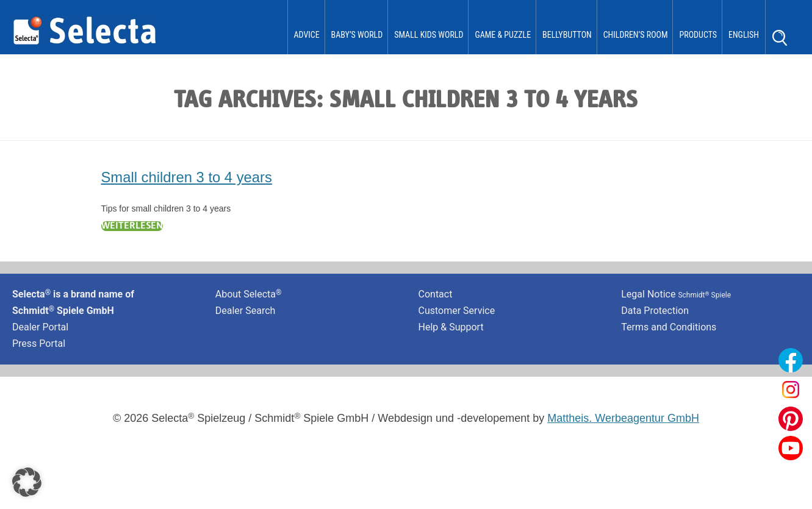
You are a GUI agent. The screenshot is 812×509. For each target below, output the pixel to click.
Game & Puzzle (503, 35)
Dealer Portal (40, 327)
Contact (436, 294)
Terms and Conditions (669, 327)
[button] (27, 482)
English (744, 35)
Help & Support (451, 327)
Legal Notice (676, 294)
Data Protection (655, 311)
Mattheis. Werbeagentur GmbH (623, 418)
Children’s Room (636, 35)
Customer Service (457, 311)
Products (698, 35)
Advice (307, 35)
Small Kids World (429, 35)
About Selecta (249, 294)
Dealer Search (246, 311)
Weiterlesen (132, 226)
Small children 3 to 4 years (187, 177)
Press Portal (39, 343)
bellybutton (567, 35)
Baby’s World (357, 35)
